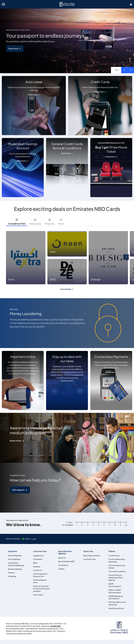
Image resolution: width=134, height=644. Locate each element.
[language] (29, 539)
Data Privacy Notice (116, 608)
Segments (13, 551)
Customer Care (40, 551)
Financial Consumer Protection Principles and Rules (41, 589)
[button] (124, 70)
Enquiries (37, 567)
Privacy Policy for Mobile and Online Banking (116, 578)
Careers (61, 569)
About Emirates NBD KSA (65, 552)
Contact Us (38, 570)
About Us (62, 558)
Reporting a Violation (92, 556)
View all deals (66, 289)
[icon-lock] (131, 4)
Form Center (38, 595)
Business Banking (15, 569)
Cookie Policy (114, 556)
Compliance (63, 565)
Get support (18, 490)
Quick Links (88, 551)
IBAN (35, 563)
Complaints (38, 559)
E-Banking (12, 576)
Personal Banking (15, 556)
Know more (13, 49)
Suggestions (38, 556)
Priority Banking (14, 559)
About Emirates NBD (66, 562)
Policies (112, 551)
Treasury (11, 573)
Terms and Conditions (117, 572)
